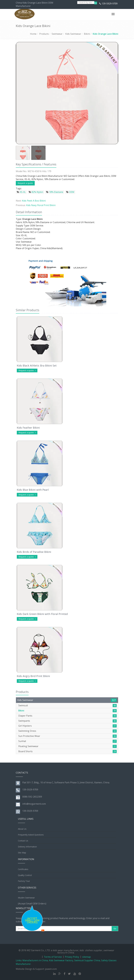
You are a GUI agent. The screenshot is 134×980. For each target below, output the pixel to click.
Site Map (22, 853)
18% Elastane (55, 192)
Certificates (23, 869)
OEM (70, 192)
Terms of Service (53, 957)
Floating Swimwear (28, 746)
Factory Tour (24, 881)
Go (96, 3)
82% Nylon (36, 192)
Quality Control (25, 875)
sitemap (86, 957)
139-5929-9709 (110, 4)
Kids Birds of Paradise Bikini (34, 552)
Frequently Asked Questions (31, 835)
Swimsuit (23, 705)
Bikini (87, 34)
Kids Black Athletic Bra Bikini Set (37, 366)
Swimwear (57, 34)
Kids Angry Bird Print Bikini (33, 676)
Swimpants (24, 721)
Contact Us (23, 841)
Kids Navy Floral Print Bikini (41, 205)
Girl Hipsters (25, 726)
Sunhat (22, 741)
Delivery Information (27, 847)
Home (33, 34)
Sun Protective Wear (29, 736)
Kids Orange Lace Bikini (105, 34)
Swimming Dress (27, 731)
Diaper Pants (25, 716)
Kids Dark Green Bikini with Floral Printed (42, 614)
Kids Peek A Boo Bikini (34, 201)
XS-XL (21, 192)
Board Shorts (25, 751)
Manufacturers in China (35, 960)
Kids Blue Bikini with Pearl (33, 490)
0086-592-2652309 (32, 797)
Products (44, 34)
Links (19, 960)
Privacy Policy (72, 957)
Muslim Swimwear (26, 898)
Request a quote (25, 183)
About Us (22, 829)
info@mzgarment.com (34, 804)
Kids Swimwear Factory (61, 960)
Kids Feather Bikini (28, 428)
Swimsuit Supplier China (87, 960)
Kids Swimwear (73, 34)
